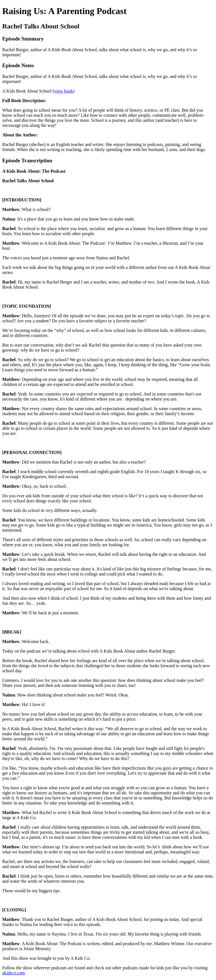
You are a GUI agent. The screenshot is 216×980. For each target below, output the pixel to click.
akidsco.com (13, 973)
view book (63, 91)
